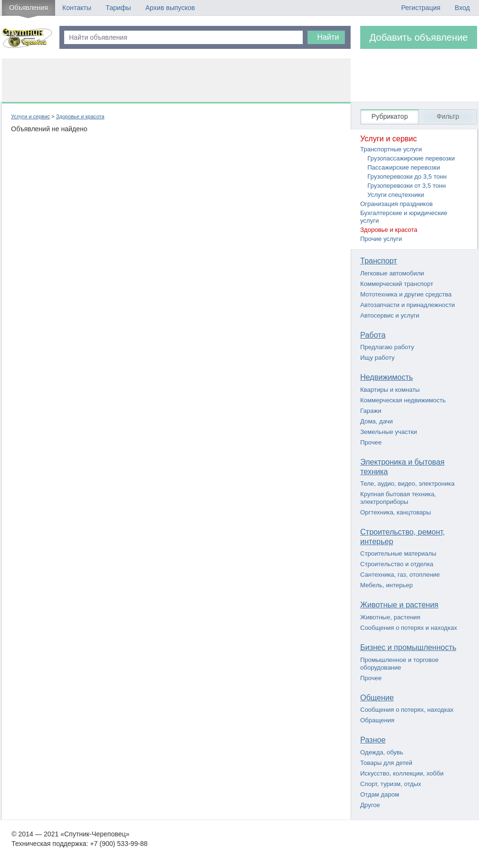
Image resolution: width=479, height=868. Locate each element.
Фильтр (448, 116)
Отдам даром (380, 794)
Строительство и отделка (397, 564)
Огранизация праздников (396, 204)
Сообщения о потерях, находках (407, 710)
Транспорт (379, 261)
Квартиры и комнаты (390, 390)
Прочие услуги (381, 239)
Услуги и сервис (30, 116)
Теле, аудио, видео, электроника (407, 484)
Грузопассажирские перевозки (411, 158)
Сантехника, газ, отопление (400, 575)
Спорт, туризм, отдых (391, 784)
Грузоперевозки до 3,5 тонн (407, 177)
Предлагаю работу (387, 347)
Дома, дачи (376, 421)
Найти (328, 37)
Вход (462, 8)
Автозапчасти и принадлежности (408, 305)
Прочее (371, 442)
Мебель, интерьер (387, 585)
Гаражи (371, 411)
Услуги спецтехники (396, 195)
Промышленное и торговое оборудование (399, 664)
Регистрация (421, 8)
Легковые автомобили (392, 273)
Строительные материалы (398, 554)
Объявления (29, 8)
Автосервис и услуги (390, 315)
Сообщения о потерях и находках (409, 628)
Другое (370, 805)
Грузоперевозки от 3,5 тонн (407, 186)
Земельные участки (388, 432)
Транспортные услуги (391, 149)
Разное (373, 740)
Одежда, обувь (382, 752)
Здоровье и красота (80, 116)
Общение (377, 698)
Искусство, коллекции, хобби (402, 773)
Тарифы (118, 8)
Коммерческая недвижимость (403, 400)
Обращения (377, 720)
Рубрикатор (390, 116)
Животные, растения (390, 617)
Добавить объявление (419, 37)
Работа (373, 335)
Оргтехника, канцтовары (396, 512)
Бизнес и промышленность (408, 647)
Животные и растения (399, 605)
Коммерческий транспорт (397, 284)
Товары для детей (386, 763)
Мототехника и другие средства (406, 294)
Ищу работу (377, 358)
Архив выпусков (170, 8)
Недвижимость (387, 377)
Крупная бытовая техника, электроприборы (398, 498)
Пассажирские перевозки (404, 167)
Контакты (77, 8)
